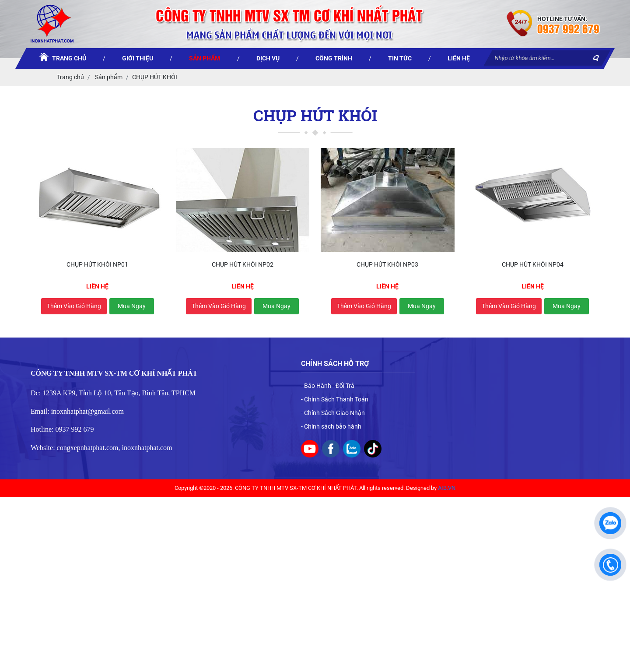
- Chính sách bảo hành (331, 426)
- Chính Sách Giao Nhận (333, 413)
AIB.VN (447, 488)
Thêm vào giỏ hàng (74, 306)
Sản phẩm (108, 77)
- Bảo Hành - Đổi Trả (328, 386)
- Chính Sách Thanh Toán (335, 399)
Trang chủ (70, 77)
